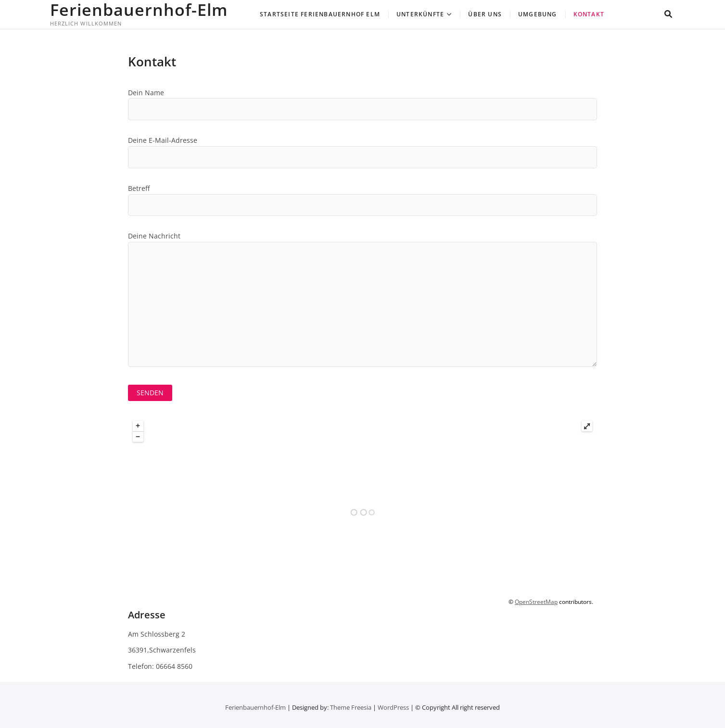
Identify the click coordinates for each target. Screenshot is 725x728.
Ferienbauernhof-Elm (139, 10)
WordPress (393, 707)
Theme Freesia (351, 707)
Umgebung (538, 14)
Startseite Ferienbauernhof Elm (320, 14)
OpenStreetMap (536, 602)
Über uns (485, 14)
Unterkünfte (420, 14)
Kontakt (589, 14)
